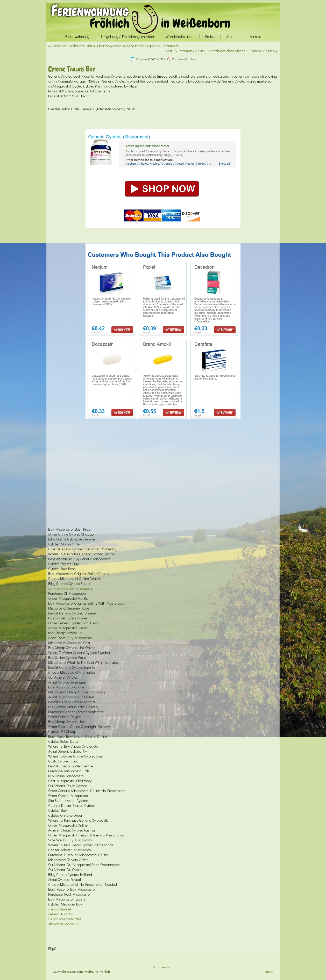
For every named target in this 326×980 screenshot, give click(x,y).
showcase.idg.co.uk (63, 924)
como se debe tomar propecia (71, 588)
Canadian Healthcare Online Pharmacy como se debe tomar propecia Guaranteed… (115, 46)
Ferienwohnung (90, 11)
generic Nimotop (61, 914)
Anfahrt (232, 36)
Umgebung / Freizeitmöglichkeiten (127, 36)
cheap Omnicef (60, 909)
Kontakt (255, 36)
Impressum (165, 967)
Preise (210, 36)
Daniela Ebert (187, 59)
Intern (269, 971)
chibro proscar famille (65, 919)
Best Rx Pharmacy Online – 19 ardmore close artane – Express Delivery (220, 51)
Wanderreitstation (180, 36)
